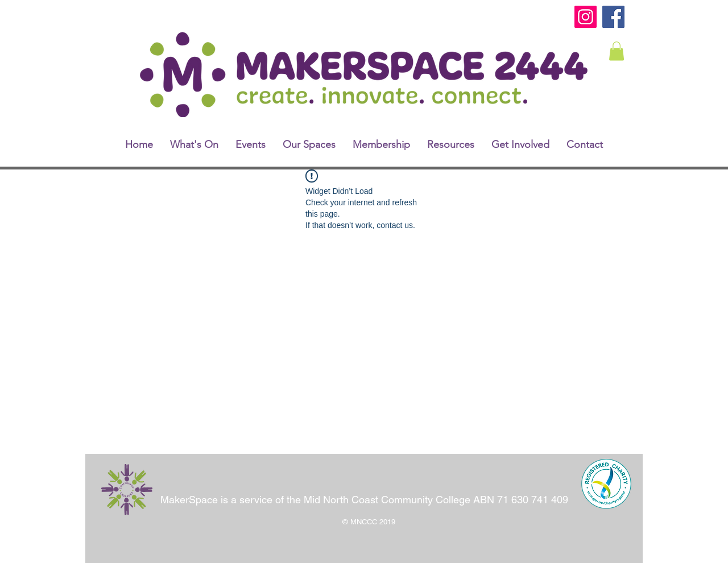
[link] (617, 51)
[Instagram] (586, 17)
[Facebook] (613, 17)
